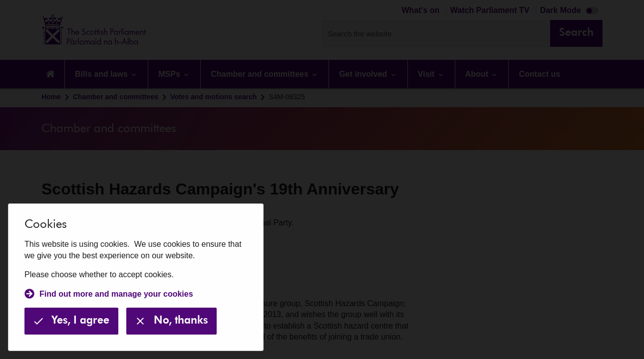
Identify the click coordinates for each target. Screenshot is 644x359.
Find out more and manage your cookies (116, 294)
